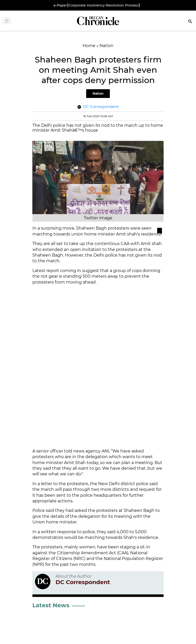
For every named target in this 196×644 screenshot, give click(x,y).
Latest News (51, 605)
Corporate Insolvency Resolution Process (104, 5)
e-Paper (60, 5)
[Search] (190, 22)
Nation (98, 93)
